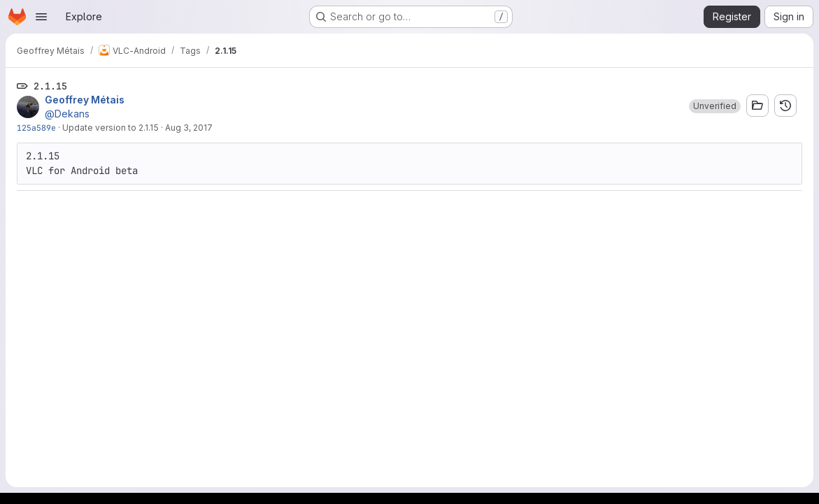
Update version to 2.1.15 (111, 128)
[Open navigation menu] (41, 17)
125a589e (36, 128)
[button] (715, 106)
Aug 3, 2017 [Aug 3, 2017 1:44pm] (189, 128)
